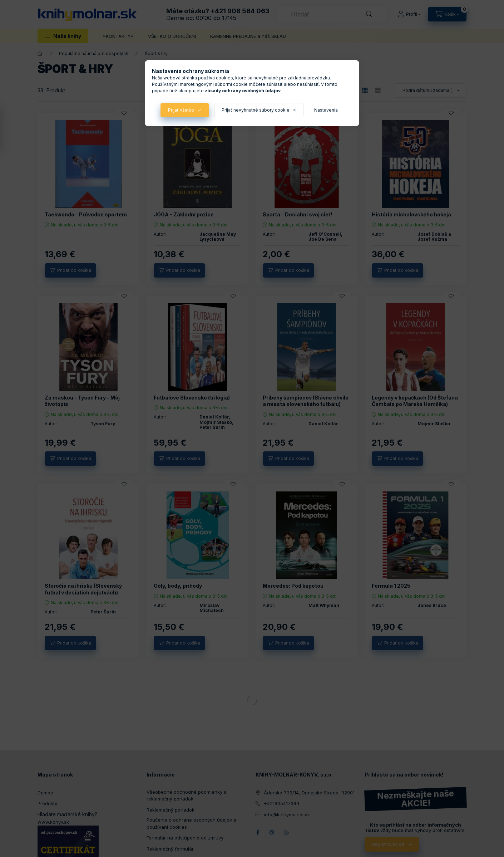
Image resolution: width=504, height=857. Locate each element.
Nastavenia (326, 110)
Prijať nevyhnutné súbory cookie (256, 110)
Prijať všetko (181, 110)
